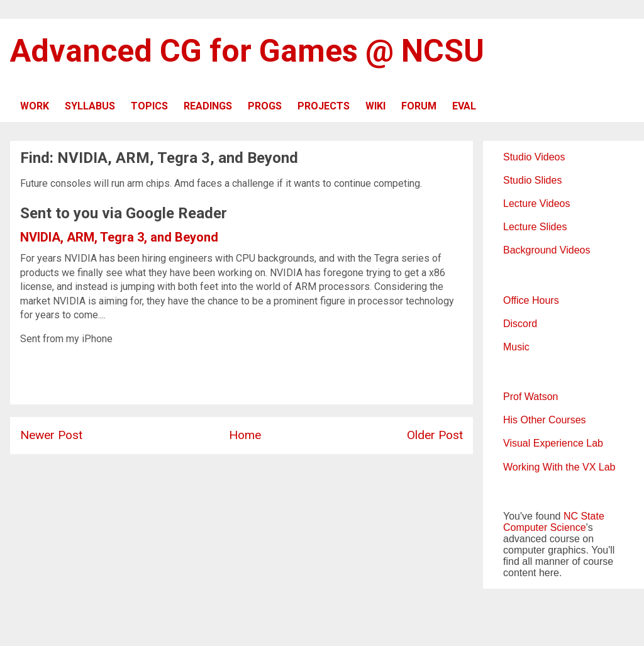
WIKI (375, 106)
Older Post (435, 435)
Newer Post (51, 435)
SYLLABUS (90, 106)
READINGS (208, 106)
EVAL (464, 106)
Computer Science (545, 527)
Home (245, 435)
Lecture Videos (536, 203)
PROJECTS (324, 106)
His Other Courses (545, 420)
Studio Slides (532, 180)
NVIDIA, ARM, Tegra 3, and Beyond (119, 237)
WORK (35, 106)
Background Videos (547, 250)
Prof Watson (530, 397)
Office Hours (531, 300)
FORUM (419, 106)
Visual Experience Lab (553, 443)
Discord (520, 324)
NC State (584, 516)
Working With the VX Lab (559, 467)
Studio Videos (534, 157)
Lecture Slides (535, 227)
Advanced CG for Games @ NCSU (247, 51)
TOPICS (149, 106)
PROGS (265, 106)
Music (516, 347)
